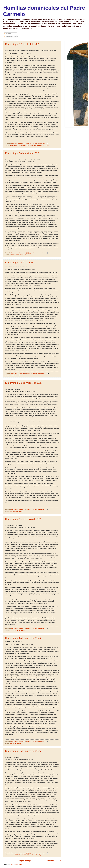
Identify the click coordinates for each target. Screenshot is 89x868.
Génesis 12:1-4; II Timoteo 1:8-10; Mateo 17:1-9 (23, 855)
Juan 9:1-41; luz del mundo (17, 630)
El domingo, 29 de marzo (19, 262)
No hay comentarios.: (39, 144)
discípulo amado (14, 255)
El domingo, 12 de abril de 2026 (23, 44)
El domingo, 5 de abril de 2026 (22, 153)
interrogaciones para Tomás (41, 146)
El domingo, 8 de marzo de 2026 (23, 638)
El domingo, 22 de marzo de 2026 (24, 383)
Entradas (7, 34)
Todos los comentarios (11, 36)
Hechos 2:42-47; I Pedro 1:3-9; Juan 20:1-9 (21, 146)
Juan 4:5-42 (13, 743)
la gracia (19, 743)
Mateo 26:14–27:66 (15, 375)
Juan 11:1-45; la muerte (16, 511)
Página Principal (25, 861)
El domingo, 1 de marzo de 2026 (23, 751)
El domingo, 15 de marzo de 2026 (24, 519)
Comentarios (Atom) (17, 864)
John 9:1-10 (23, 255)
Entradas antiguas (54, 861)
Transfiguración (41, 855)
